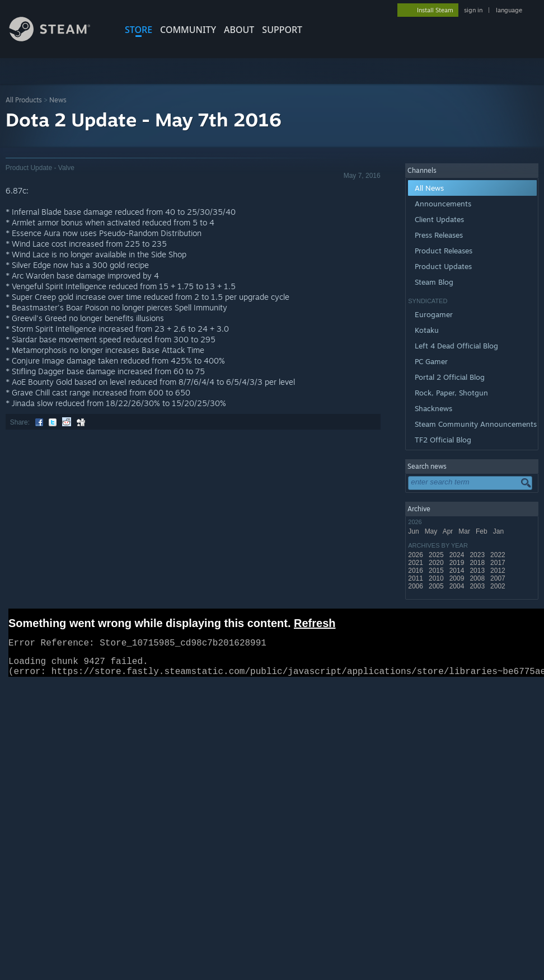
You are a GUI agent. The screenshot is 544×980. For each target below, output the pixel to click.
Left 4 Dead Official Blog (456, 346)
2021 (416, 563)
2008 (478, 578)
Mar (465, 531)
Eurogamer (434, 314)
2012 (499, 571)
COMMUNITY (188, 30)
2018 (478, 563)
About (239, 30)
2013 (478, 571)
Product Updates (443, 266)
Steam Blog (434, 282)
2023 (478, 555)
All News (429, 188)
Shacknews (433, 408)
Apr (449, 531)
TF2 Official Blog (443, 440)
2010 (437, 578)
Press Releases (439, 235)
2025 (437, 555)
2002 (499, 586)
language (509, 10)
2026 (416, 555)
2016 (416, 571)
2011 (416, 578)
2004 (458, 586)
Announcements (443, 204)
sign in (473, 10)
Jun (414, 531)
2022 (499, 555)
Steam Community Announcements (476, 424)
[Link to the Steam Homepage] (58, 38)
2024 (458, 555)
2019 (458, 563)
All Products (24, 100)
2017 (499, 563)
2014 (458, 571)
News (58, 100)
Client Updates (439, 219)
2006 (416, 586)
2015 (437, 571)
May (432, 531)
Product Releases (444, 251)
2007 (499, 578)
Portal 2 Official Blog (450, 377)
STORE (139, 30)
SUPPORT (282, 30)
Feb (482, 531)
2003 (478, 586)
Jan (500, 531)
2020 (437, 563)
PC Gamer (431, 361)
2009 (458, 578)
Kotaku (427, 330)
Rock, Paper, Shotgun (451, 393)
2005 (437, 586)
